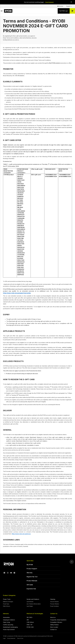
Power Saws (6, 604)
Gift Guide (30, 585)
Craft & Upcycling (8, 625)
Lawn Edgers (30, 606)
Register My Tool (32, 577)
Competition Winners (56, 622)
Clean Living (6, 622)
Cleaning (53, 599)
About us (53, 617)
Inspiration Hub (31, 589)
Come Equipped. (49, 2)
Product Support (32, 569)
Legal (4, 638)
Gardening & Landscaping (10, 627)
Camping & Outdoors (9, 620)
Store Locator (54, 627)
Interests (6, 614)
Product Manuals (32, 581)
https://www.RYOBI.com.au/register (55, 393)
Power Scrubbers (54, 606)
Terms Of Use (20, 638)
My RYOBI (30, 565)
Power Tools (7, 599)
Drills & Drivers (7, 606)
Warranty (30, 573)
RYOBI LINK (30, 627)
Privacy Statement (11, 638)
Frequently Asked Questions (58, 620)
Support (68, 6)
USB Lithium (30, 622)
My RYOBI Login (64, 11)
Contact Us (54, 614)
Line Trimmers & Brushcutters (34, 604)
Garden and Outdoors (33, 599)
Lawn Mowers (30, 602)
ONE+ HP (29, 625)
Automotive (6, 617)
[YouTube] (11, 573)
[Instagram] (8, 573)
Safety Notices (54, 625)
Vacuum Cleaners (54, 602)
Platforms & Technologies (35, 614)
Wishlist (61, 6)
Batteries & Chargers (8, 602)
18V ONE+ (30, 617)
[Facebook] (4, 573)
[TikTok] (14, 573)
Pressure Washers (55, 604)
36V (28, 620)
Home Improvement (9, 630)
